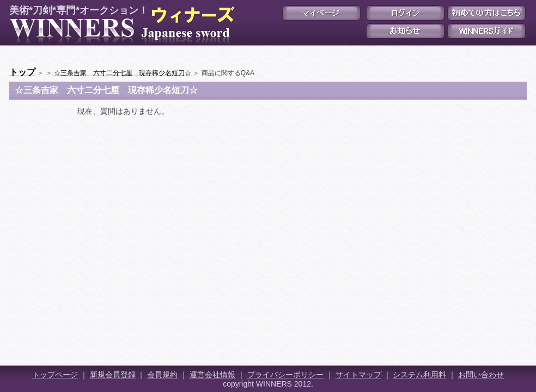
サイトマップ (358, 375)
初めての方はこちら (486, 13)
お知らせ (405, 31)
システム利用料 (419, 375)
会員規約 (162, 375)
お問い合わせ (481, 375)
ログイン (405, 13)
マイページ (321, 13)
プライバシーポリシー (285, 375)
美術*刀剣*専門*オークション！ (120, 25)
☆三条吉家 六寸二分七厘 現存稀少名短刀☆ (122, 73)
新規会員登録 (113, 375)
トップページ (55, 375)
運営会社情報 (212, 375)
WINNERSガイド (486, 31)
